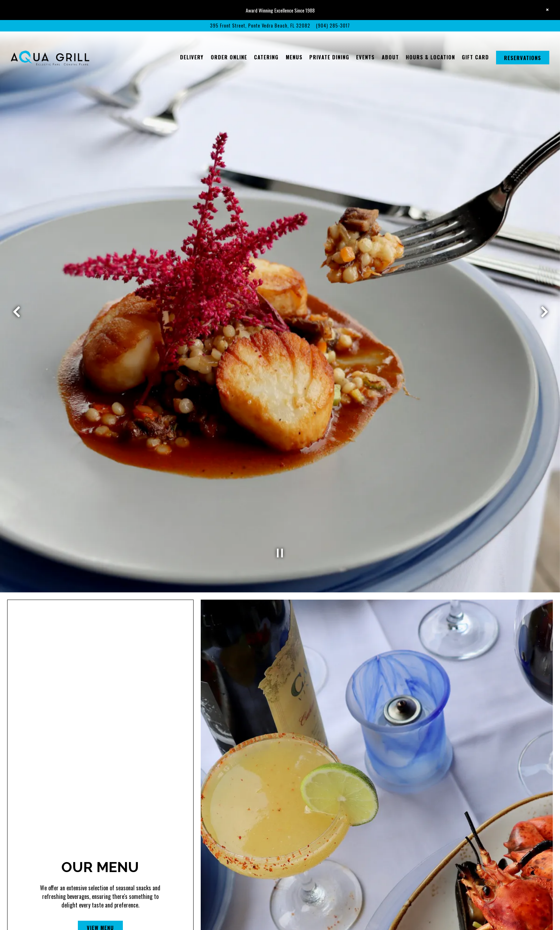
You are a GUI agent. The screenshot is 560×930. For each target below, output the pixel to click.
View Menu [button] (100, 878)
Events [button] (365, 57)
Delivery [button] (192, 57)
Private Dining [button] (329, 57)
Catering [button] (266, 57)
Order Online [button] (229, 57)
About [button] (390, 57)
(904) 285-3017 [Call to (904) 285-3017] (333, 26)
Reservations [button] (522, 58)
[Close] (547, 9)
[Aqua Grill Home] (50, 57)
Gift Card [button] (475, 57)
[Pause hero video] (280, 504)
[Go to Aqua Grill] (260, 26)
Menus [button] (294, 57)
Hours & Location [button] (430, 57)
